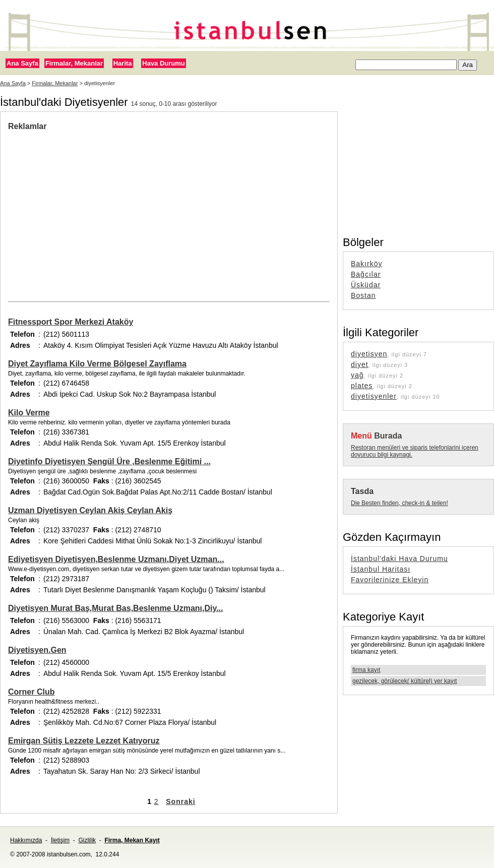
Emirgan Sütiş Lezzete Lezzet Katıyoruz (84, 741)
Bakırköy (366, 264)
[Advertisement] (169, 207)
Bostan (363, 295)
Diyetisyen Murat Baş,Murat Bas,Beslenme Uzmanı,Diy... (116, 608)
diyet (360, 364)
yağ (357, 375)
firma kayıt (366, 670)
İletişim (60, 840)
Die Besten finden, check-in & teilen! (399, 503)
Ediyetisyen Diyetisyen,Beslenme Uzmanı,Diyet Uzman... (116, 559)
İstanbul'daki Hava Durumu (399, 559)
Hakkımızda (26, 840)
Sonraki (180, 801)
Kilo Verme (29, 413)
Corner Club (31, 692)
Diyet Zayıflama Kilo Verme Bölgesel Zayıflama (97, 364)
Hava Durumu (164, 63)
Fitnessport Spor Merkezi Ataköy (71, 322)
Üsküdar (366, 285)
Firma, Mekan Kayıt (132, 840)
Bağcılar (366, 274)
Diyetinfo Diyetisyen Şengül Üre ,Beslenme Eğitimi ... (109, 461)
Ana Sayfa (22, 63)
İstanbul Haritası (381, 569)
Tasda (362, 491)
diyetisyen (369, 354)
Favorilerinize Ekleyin (390, 580)
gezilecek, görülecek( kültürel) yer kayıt (405, 681)
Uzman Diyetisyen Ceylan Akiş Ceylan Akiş (90, 510)
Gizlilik (87, 840)
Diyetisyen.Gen (37, 650)
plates (362, 386)
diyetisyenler (374, 396)
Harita (123, 63)
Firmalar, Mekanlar (74, 63)
